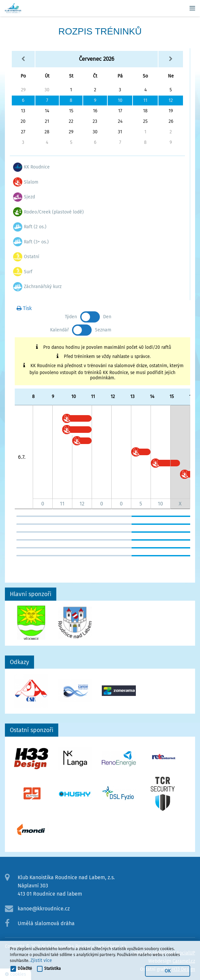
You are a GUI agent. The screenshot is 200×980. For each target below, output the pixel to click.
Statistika (53, 969)
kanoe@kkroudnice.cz (44, 909)
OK (168, 971)
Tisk (24, 308)
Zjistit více (41, 960)
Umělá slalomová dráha (46, 923)
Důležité (25, 969)
